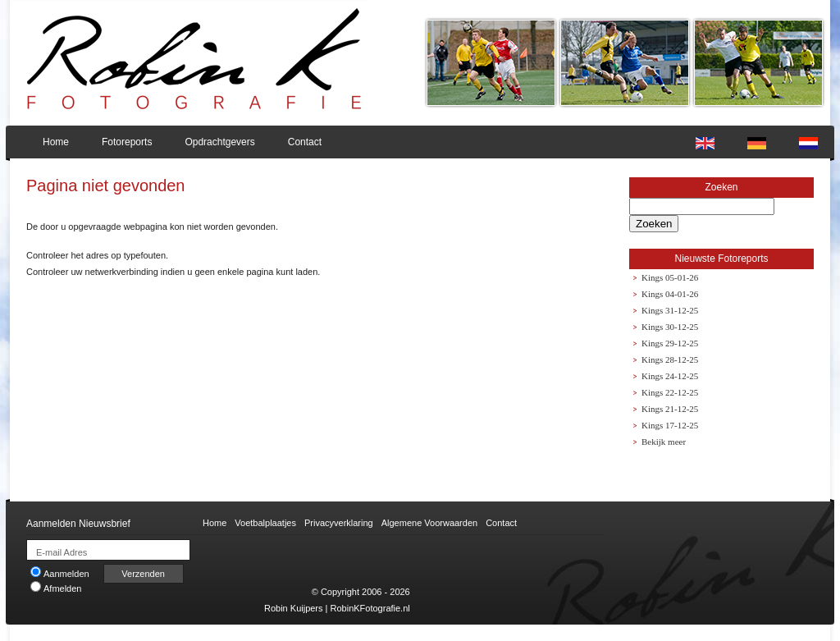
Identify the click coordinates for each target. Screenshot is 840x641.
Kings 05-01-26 (670, 277)
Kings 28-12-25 (670, 359)
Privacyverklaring (339, 523)
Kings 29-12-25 (670, 343)
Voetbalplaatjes (265, 523)
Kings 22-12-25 (670, 392)
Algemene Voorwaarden (429, 523)
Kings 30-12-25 (670, 327)
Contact (305, 142)
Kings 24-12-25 (670, 376)
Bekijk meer (664, 442)
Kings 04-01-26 (670, 294)
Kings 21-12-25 (670, 409)
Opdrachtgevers (219, 142)
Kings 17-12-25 (670, 425)
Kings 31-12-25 (670, 310)
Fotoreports (127, 142)
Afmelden (56, 588)
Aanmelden (60, 574)
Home (56, 142)
